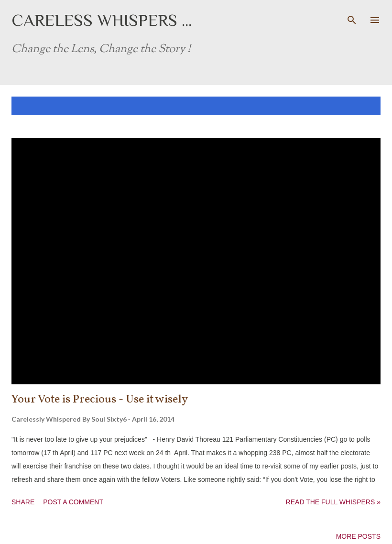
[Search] (352, 17)
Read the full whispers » (333, 502)
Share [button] (23, 502)
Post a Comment (73, 502)
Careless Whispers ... (102, 20)
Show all (356, 106)
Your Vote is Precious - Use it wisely (100, 400)
